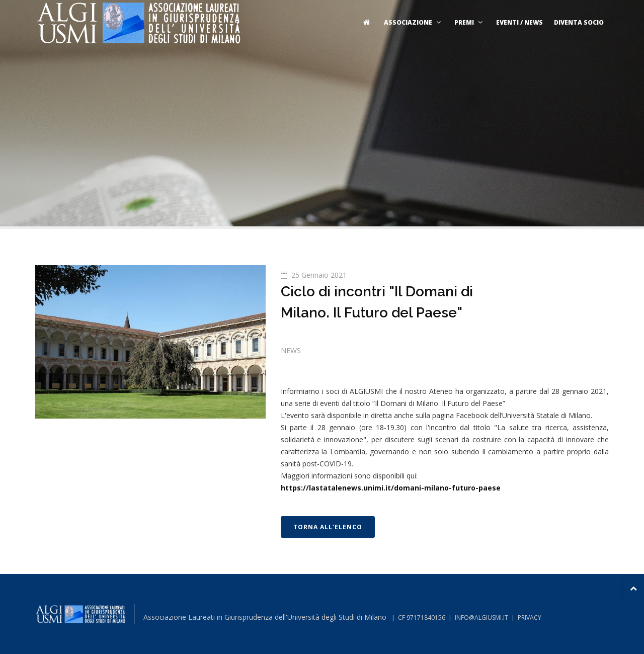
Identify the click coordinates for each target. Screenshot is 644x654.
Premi (470, 22)
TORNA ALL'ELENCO (328, 527)
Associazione (414, 22)
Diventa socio (579, 22)
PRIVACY (530, 618)
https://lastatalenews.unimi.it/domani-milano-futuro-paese (391, 488)
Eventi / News (519, 22)
